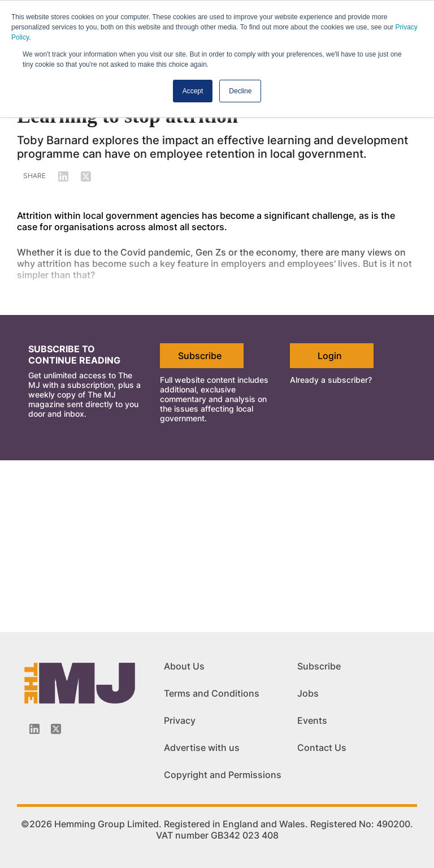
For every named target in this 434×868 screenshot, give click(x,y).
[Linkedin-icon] (34, 729)
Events (312, 720)
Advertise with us (202, 748)
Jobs (308, 693)
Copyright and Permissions (223, 775)
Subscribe (200, 356)
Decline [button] (240, 91)
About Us (184, 666)
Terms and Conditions (212, 693)
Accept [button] (193, 91)
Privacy (180, 720)
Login (330, 356)
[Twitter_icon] (56, 729)
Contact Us (322, 748)
